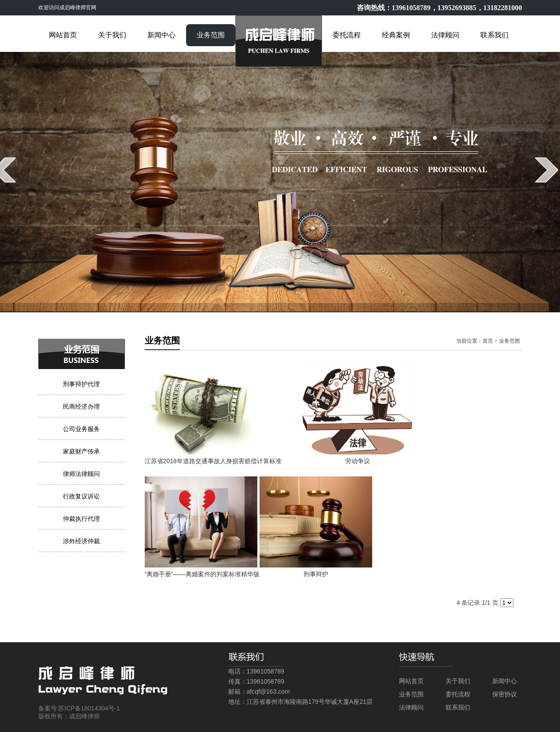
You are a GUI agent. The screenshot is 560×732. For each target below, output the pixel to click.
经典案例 (396, 35)
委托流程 (347, 35)
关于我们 (112, 35)
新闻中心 (161, 35)
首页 (488, 341)
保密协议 (505, 694)
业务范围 (211, 35)
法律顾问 (445, 35)
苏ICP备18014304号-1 (89, 708)
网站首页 (63, 35)
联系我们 (494, 35)
